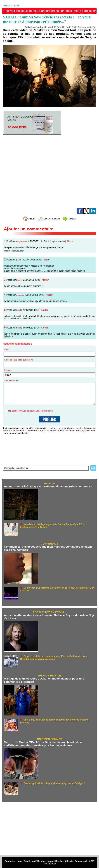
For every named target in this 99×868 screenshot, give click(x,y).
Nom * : (8, 350)
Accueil (6, 6)
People (16, 6)
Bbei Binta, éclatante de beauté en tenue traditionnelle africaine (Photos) (58, 719)
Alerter (70, 241)
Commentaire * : (12, 381)
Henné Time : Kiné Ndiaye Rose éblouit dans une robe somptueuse (47, 487)
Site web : (9, 370)
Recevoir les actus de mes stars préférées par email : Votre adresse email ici (50, 11)
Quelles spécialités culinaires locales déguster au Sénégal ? (52, 782)
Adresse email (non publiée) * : (19, 360)
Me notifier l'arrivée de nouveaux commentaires (30, 411)
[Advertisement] (49, 827)
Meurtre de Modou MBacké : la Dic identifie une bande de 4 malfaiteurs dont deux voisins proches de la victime (49, 743)
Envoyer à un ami (49, 219)
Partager (73, 219)
